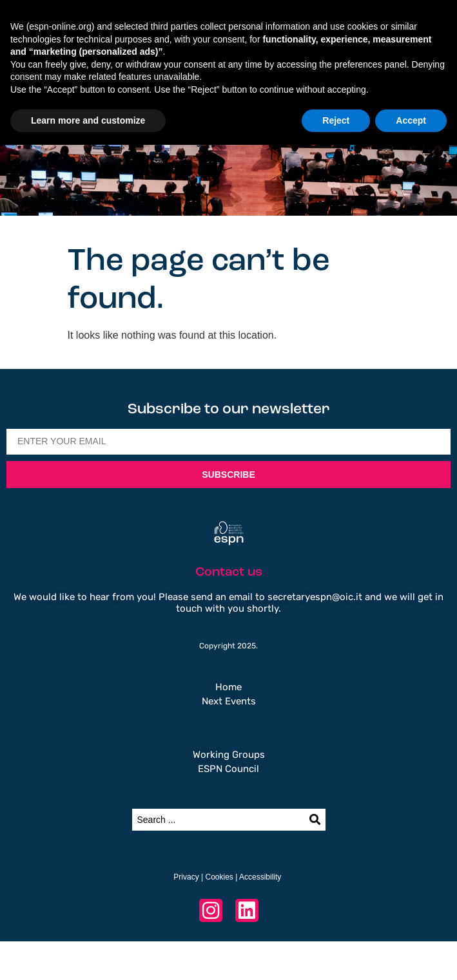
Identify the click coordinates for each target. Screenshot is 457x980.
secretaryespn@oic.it (315, 597)
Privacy (186, 877)
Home (228, 687)
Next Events (229, 701)
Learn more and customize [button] (88, 120)
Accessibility (260, 877)
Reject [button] (336, 120)
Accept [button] (411, 120)
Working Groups (229, 755)
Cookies (219, 877)
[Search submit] (315, 820)
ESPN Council (228, 769)
